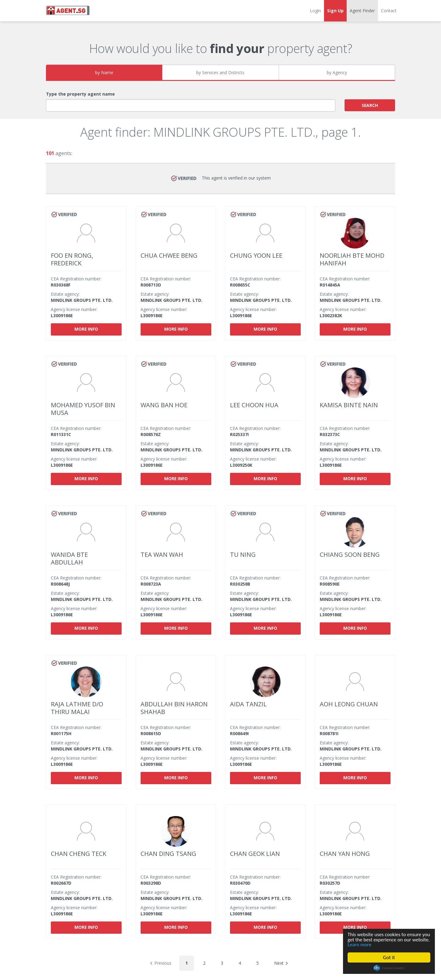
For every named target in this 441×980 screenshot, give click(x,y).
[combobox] (191, 105)
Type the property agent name (80, 94)
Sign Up (335, 11)
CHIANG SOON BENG (350, 555)
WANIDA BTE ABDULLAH (69, 558)
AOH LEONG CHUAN (349, 704)
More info (86, 329)
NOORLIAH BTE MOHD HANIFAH (352, 259)
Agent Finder (362, 11)
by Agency (337, 72)
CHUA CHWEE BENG (169, 255)
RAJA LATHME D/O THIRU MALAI (77, 708)
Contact (389, 11)
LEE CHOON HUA (254, 405)
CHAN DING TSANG (168, 854)
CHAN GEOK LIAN (255, 854)
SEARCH (370, 105)
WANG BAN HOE (164, 405)
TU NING (243, 555)
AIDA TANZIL (248, 704)
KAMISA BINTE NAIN (349, 405)
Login (315, 11)
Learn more (379, 945)
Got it (389, 957)
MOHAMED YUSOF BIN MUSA (83, 409)
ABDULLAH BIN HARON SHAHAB (174, 708)
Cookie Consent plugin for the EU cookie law (389, 968)
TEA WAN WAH (162, 555)
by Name (104, 72)
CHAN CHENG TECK (79, 854)
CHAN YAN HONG (345, 854)
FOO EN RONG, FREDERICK (72, 259)
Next (281, 963)
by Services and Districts (220, 72)
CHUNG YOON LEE (256, 255)
